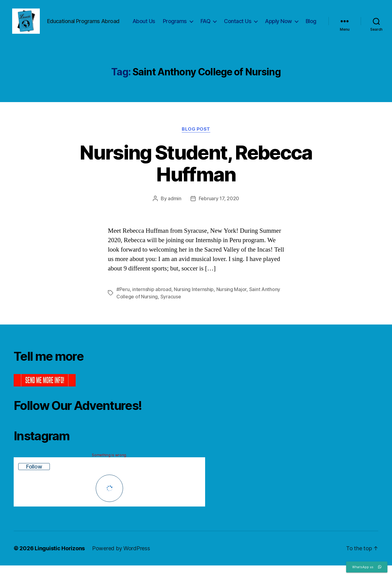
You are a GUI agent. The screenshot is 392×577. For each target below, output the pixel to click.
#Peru (123, 301)
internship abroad (152, 301)
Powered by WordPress (121, 560)
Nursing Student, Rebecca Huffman (196, 175)
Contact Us (256, 22)
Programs (193, 22)
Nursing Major (232, 301)
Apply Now (297, 22)
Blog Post (196, 140)
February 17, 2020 (219, 210)
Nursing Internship (194, 301)
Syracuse (171, 308)
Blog (311, 31)
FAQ (224, 22)
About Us (162, 22)
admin (175, 210)
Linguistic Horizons (60, 560)
